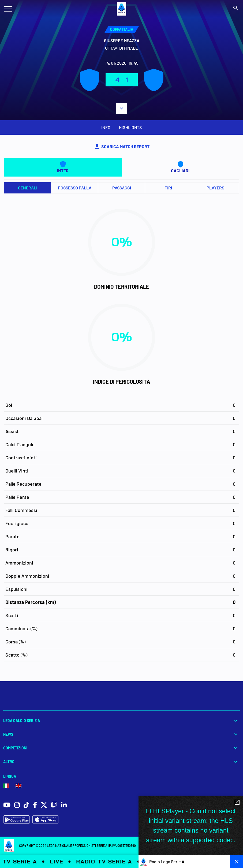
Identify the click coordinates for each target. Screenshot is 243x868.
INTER (63, 167)
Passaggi (122, 188)
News (121, 734)
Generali (28, 188)
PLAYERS (215, 188)
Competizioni (121, 748)
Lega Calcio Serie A (121, 721)
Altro (121, 762)
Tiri (168, 188)
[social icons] (7, 806)
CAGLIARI (180, 167)
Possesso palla (75, 188)
